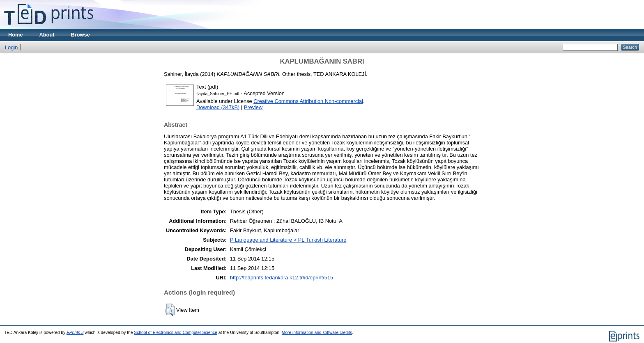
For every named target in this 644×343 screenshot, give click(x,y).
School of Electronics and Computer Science (176, 333)
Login (11, 47)
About (47, 35)
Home (16, 35)
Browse (80, 35)
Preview (253, 107)
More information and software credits (317, 333)
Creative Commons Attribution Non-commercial (308, 101)
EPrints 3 (75, 333)
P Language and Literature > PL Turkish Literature (288, 240)
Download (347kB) (218, 107)
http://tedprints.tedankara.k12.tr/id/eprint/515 (282, 278)
